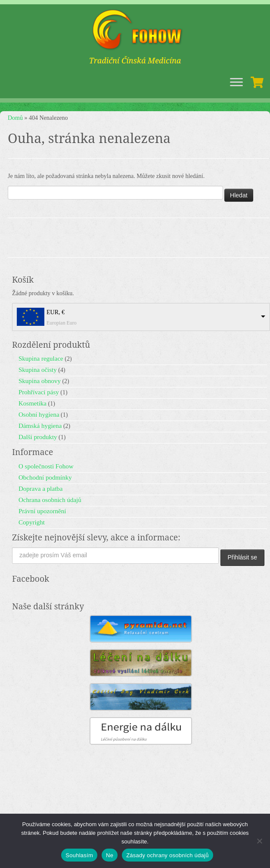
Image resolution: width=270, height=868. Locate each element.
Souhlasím (79, 855)
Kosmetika (33, 403)
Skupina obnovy (40, 381)
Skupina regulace (41, 359)
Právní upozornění (42, 511)
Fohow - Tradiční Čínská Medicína (119, 807)
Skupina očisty (38, 370)
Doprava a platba (40, 489)
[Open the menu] (236, 83)
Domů (15, 118)
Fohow (212, 807)
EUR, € (56, 312)
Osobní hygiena (39, 415)
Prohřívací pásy (39, 392)
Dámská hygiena (40, 426)
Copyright (32, 522)
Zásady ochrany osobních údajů (168, 855)
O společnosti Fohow (46, 466)
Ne (110, 855)
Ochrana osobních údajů (50, 500)
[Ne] (259, 841)
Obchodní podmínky (45, 478)
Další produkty (38, 437)
